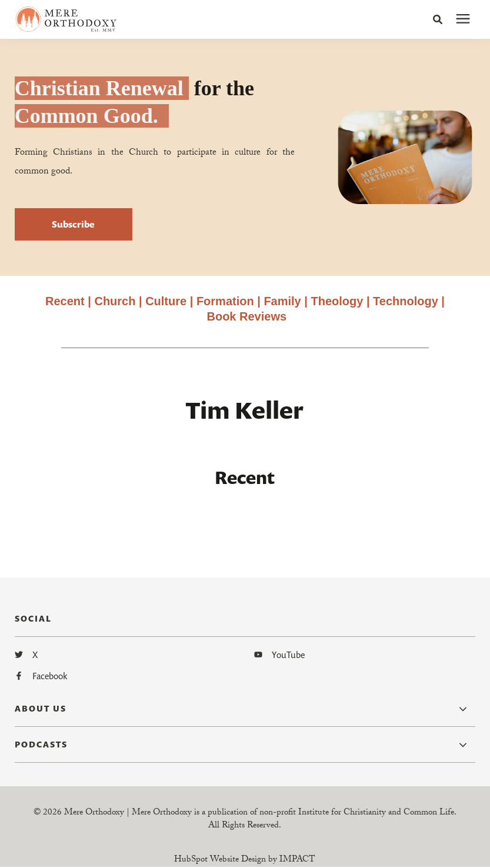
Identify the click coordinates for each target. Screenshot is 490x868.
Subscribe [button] (73, 224)
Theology (337, 301)
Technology (406, 301)
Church (115, 301)
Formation (227, 301)
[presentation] (463, 19)
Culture (166, 301)
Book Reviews (246, 316)
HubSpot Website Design (220, 860)
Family (282, 301)
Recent (65, 301)
